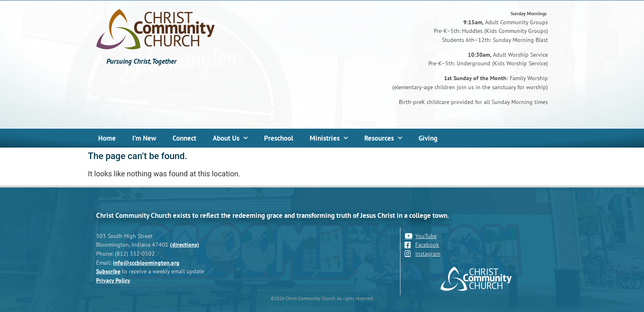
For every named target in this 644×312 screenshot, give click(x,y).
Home (107, 138)
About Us (230, 138)
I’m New (144, 138)
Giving (428, 138)
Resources (383, 138)
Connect (184, 138)
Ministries (329, 138)
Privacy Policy (113, 280)
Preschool (279, 138)
